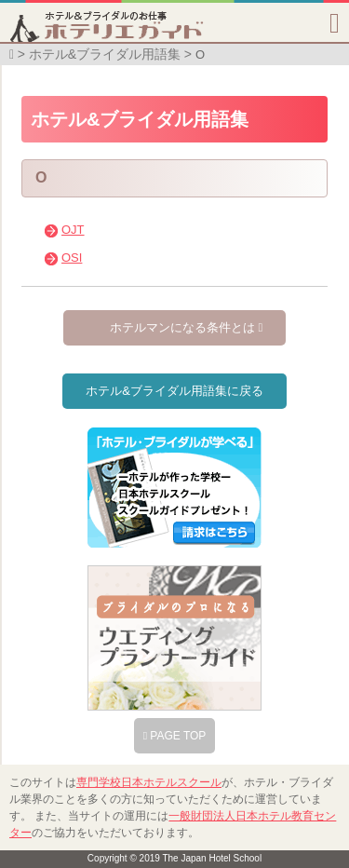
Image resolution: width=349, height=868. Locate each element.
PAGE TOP (175, 736)
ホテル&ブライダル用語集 (105, 54)
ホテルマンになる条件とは (186, 327)
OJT (73, 230)
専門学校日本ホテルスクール (149, 782)
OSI (72, 258)
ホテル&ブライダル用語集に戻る (174, 391)
